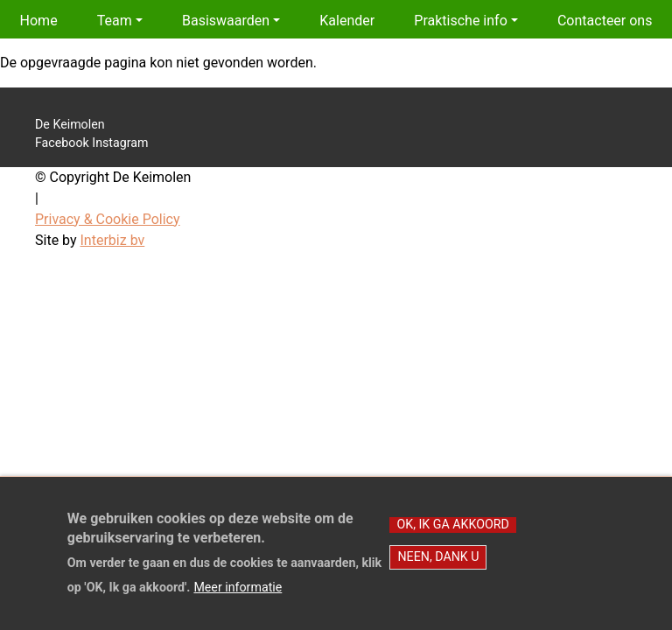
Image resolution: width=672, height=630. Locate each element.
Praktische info (460, 21)
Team (115, 21)
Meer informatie (238, 597)
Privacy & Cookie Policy (108, 219)
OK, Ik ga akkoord (452, 533)
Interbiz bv (113, 240)
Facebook (62, 143)
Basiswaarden (226, 21)
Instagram (120, 143)
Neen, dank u (438, 565)
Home (39, 21)
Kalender (347, 21)
